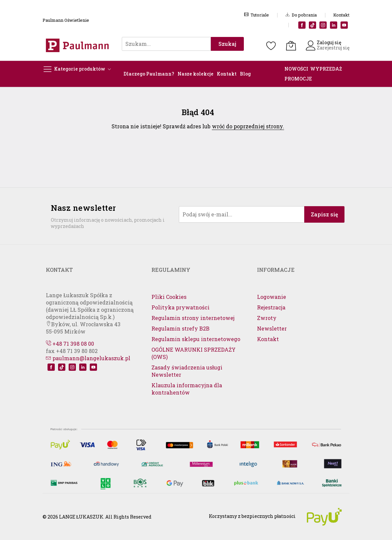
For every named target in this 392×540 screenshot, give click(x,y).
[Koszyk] (291, 46)
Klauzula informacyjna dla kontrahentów (187, 389)
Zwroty (267, 318)
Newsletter (272, 328)
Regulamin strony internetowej (193, 318)
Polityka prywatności (180, 307)
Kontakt (341, 15)
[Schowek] (271, 46)
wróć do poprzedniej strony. (248, 126)
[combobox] (166, 44)
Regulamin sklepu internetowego (196, 339)
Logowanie (272, 297)
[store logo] (79, 45)
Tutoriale (257, 15)
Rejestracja (271, 307)
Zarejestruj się (333, 48)
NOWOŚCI (296, 69)
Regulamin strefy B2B (180, 328)
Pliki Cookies (169, 297)
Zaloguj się (329, 42)
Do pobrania (301, 15)
